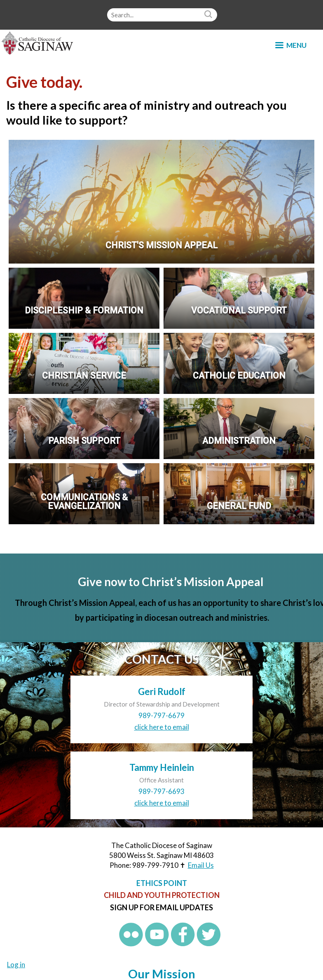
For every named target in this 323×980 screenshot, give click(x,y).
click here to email (162, 727)
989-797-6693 (161, 791)
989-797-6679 (161, 715)
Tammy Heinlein (162, 767)
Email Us (201, 865)
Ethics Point (162, 883)
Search (209, 15)
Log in (16, 965)
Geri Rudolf (162, 691)
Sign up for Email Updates (161, 907)
